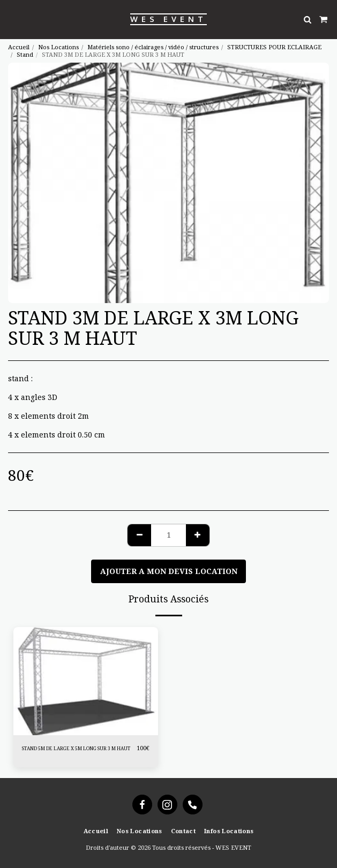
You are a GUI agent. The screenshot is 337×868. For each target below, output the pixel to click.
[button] (12, 19)
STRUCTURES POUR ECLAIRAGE (274, 47)
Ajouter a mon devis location (169, 571)
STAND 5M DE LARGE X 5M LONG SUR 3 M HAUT (76, 748)
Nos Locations (58, 47)
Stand (25, 54)
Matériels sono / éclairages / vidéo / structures (153, 47)
